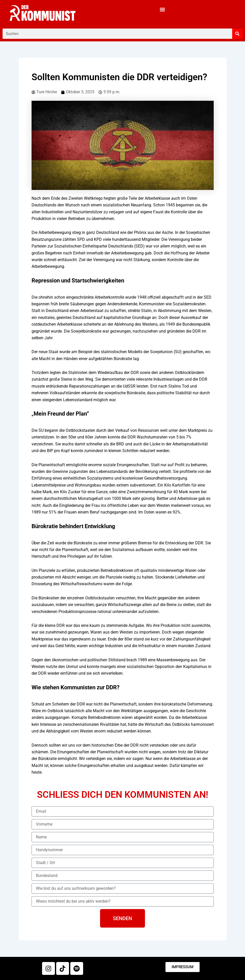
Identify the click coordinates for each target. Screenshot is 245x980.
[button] (163, 9)
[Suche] (237, 34)
